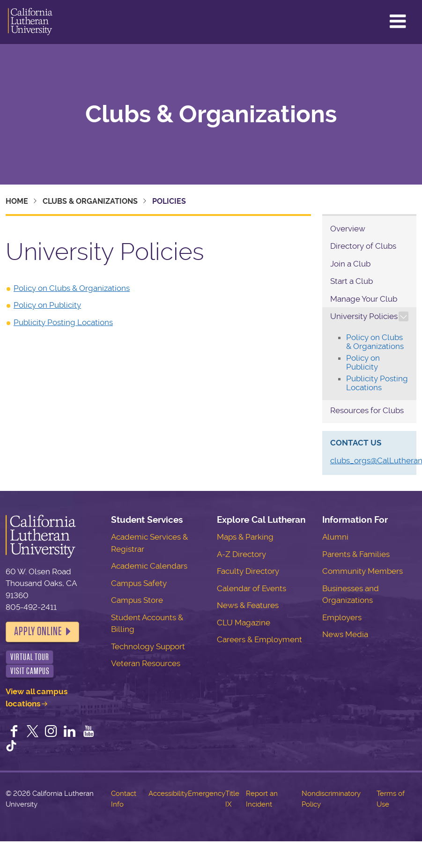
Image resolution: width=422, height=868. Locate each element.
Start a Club (352, 281)
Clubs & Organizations (211, 114)
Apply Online (38, 631)
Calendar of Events (252, 588)
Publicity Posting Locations (63, 322)
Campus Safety (139, 583)
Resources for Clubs (367, 410)
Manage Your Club (364, 299)
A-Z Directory (241, 554)
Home (17, 201)
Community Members (363, 571)
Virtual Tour (30, 657)
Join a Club (350, 264)
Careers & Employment (259, 639)
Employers (342, 617)
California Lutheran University (30, 22)
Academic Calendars (149, 566)
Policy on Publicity (47, 305)
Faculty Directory (248, 571)
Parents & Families (356, 554)
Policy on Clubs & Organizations (72, 288)
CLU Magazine (244, 623)
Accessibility (168, 794)
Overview (348, 229)
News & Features (248, 605)
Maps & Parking (245, 537)
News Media (345, 634)
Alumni (335, 537)
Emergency (207, 794)
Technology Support (148, 646)
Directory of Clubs (363, 246)
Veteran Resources (146, 663)
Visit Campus (30, 671)
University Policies (364, 316)
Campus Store (137, 600)
